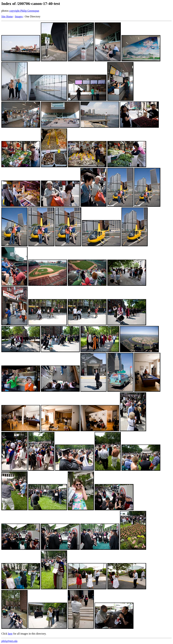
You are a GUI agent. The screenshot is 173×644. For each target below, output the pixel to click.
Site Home (7, 16)
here (10, 634)
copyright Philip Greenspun (24, 11)
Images (19, 16)
